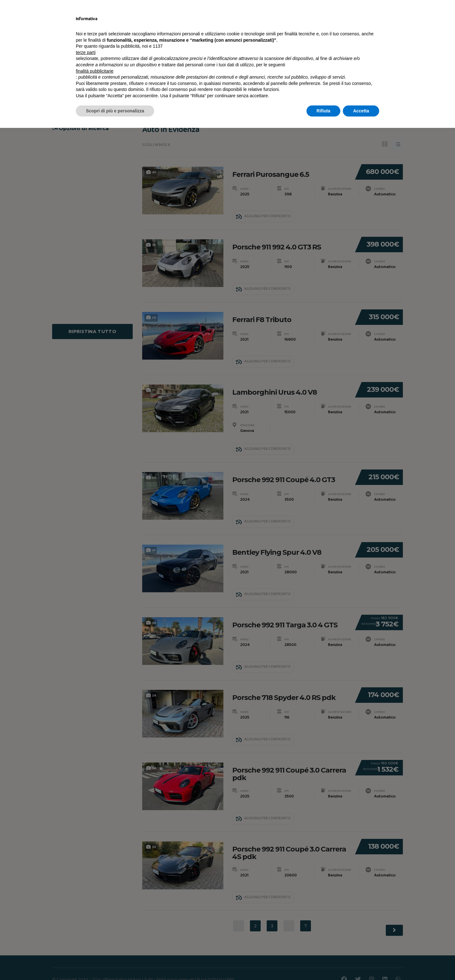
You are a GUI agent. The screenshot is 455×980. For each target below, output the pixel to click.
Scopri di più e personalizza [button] (115, 963)
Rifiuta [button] (324, 963)
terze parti (86, 905)
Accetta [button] (361, 963)
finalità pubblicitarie (95, 923)
